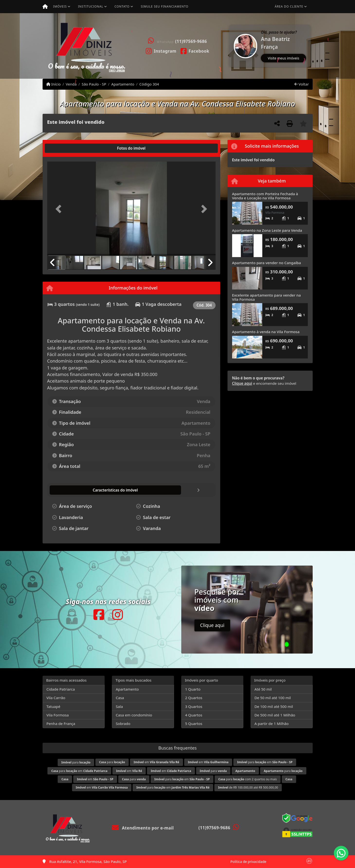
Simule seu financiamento (164, 6)
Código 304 (149, 84)
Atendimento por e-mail (143, 828)
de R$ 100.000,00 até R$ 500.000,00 (248, 787)
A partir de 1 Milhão (272, 723)
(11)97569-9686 (191, 41)
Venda (71, 84)
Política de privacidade (248, 862)
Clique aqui (242, 383)
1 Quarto (193, 689)
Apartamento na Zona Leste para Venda (267, 230)
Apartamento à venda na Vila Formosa (266, 332)
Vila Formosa (58, 715)
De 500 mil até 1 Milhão (275, 715)
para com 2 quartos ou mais (247, 779)
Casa (120, 698)
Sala (119, 706)
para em (265, 762)
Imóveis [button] (60, 6)
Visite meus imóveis (284, 58)
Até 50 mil (263, 689)
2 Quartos (194, 698)
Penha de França (61, 723)
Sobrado (123, 723)
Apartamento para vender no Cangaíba (267, 263)
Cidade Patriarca (61, 689)
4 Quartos (194, 715)
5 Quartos (194, 723)
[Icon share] (161, 51)
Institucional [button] (91, 6)
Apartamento (123, 84)
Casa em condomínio (134, 715)
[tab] (63, 148)
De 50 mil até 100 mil (273, 698)
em (156, 762)
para (76, 762)
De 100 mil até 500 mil (274, 706)
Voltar (302, 84)
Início (54, 84)
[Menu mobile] (45, 7)
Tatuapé (53, 706)
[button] (230, 46)
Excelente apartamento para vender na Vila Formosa (267, 297)
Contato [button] (122, 6)
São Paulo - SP (94, 84)
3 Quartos (194, 706)
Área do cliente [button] (289, 6)
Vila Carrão (56, 698)
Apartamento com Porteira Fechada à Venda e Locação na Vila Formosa (265, 196)
